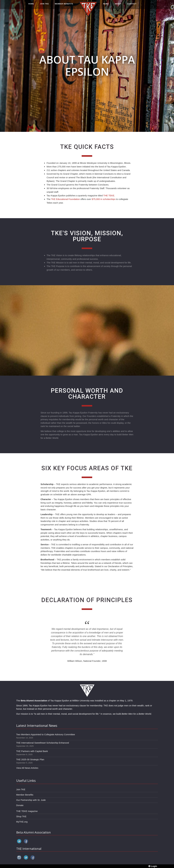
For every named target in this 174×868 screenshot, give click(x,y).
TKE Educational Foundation (65, 199)
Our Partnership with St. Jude (31, 800)
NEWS (106, 6)
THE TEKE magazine (27, 811)
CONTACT (132, 6)
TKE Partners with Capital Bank (32, 751)
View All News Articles (27, 768)
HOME (31, 6)
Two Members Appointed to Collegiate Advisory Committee (46, 734)
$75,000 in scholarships (104, 199)
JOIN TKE (44, 6)
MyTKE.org (22, 822)
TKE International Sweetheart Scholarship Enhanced (43, 743)
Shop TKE (21, 816)
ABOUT (118, 6)
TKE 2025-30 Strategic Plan (30, 759)
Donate (20, 805)
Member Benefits (25, 795)
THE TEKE (109, 195)
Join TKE (21, 789)
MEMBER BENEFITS (64, 6)
